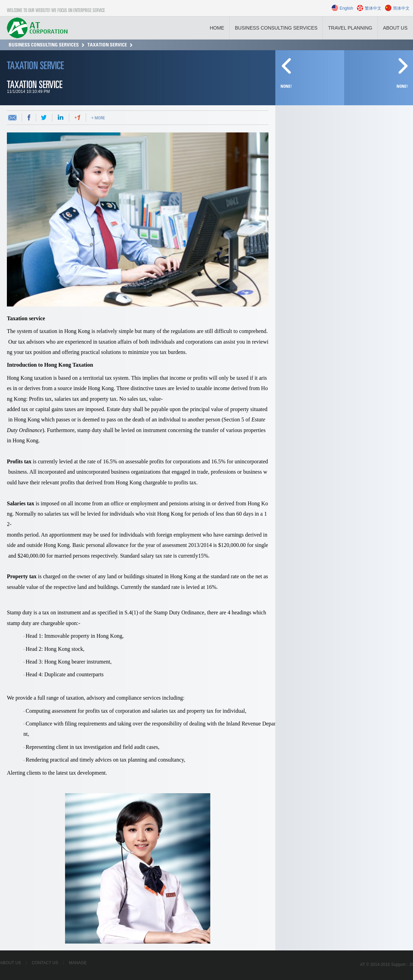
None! (402, 86)
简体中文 (401, 8)
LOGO (37, 28)
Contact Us (45, 963)
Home (217, 28)
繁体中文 (373, 8)
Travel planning (350, 28)
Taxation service (107, 45)
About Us (395, 28)
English (346, 8)
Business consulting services (276, 28)
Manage (78, 963)
